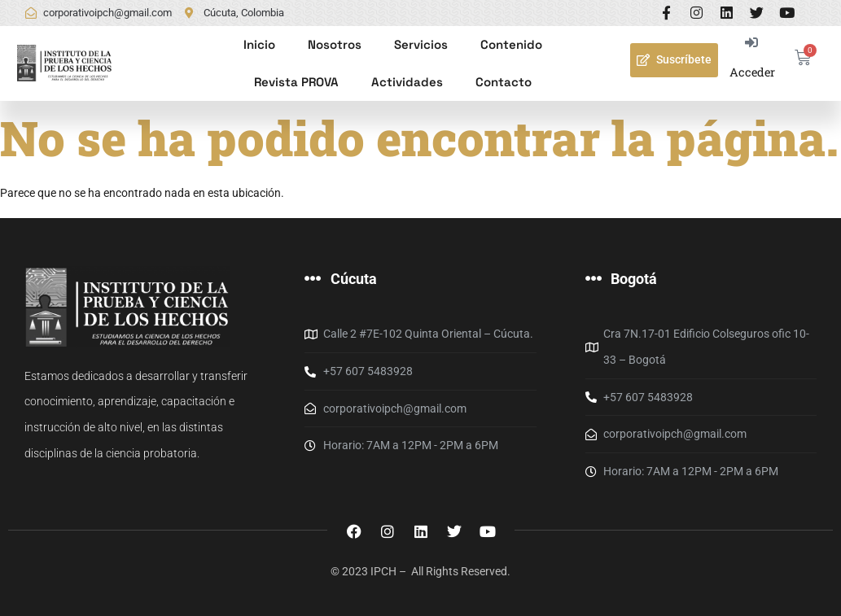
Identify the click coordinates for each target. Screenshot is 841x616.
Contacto (504, 82)
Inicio (259, 44)
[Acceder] (752, 43)
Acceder (752, 72)
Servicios (421, 44)
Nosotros (335, 44)
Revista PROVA (296, 82)
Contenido (511, 44)
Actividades (407, 82)
